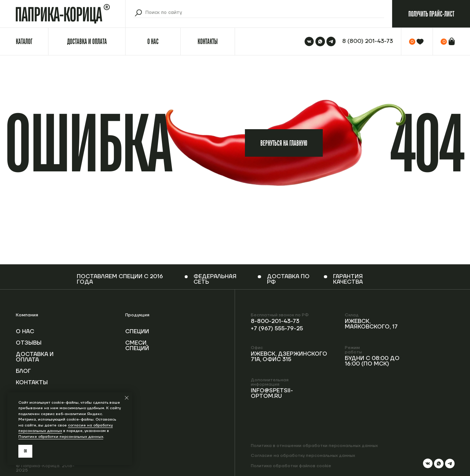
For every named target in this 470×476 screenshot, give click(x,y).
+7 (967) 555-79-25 (277, 329)
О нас (25, 332)
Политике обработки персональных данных (61, 437)
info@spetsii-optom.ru (272, 393)
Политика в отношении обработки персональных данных (314, 446)
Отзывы (29, 343)
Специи (137, 332)
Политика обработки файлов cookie (291, 466)
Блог (23, 371)
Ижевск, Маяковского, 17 (371, 324)
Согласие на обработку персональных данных (303, 456)
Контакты (32, 383)
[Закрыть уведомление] (127, 398)
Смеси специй (137, 346)
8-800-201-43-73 (275, 321)
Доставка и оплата (35, 357)
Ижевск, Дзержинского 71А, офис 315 (289, 357)
